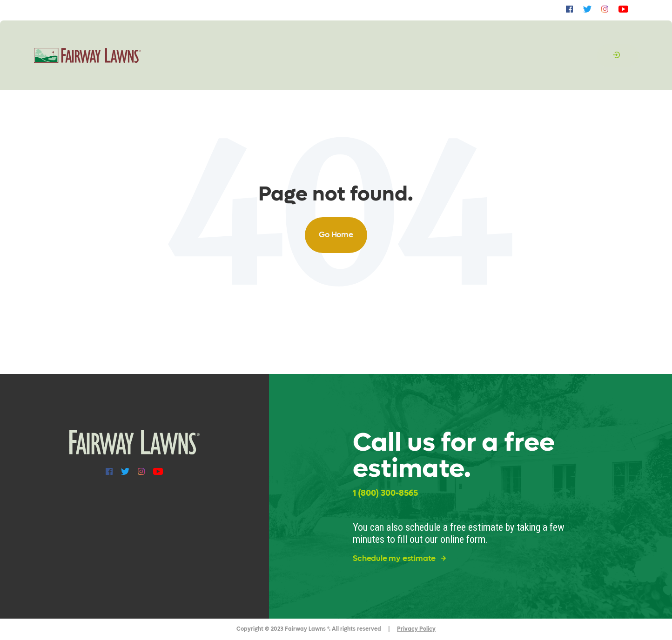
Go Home (336, 235)
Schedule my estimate (399, 559)
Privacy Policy (416, 629)
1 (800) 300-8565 (385, 493)
